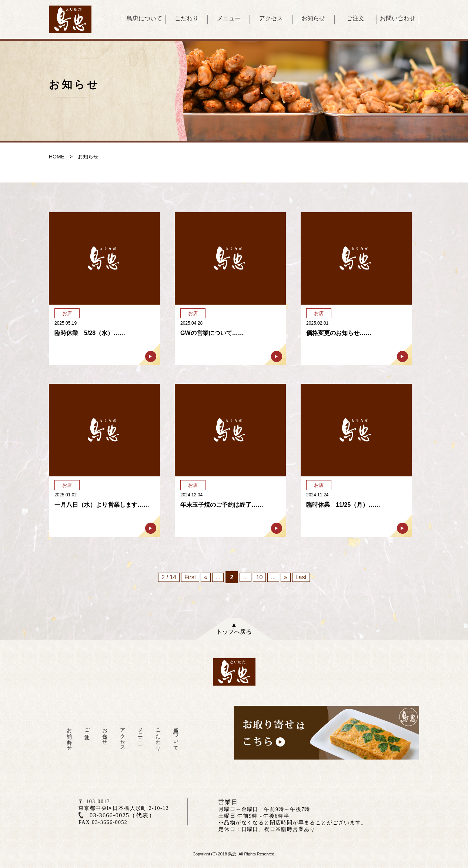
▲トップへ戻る (234, 628)
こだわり (187, 18)
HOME (57, 157)
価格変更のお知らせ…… (339, 333)
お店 (67, 313)
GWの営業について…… (212, 333)
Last (301, 577)
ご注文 (355, 18)
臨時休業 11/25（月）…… (343, 505)
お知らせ (313, 18)
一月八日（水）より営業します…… (102, 505)
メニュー (229, 18)
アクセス (271, 18)
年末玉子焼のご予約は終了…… (222, 505)
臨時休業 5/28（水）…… (90, 333)
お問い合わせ (398, 18)
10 (260, 577)
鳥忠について (144, 18)
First (190, 577)
